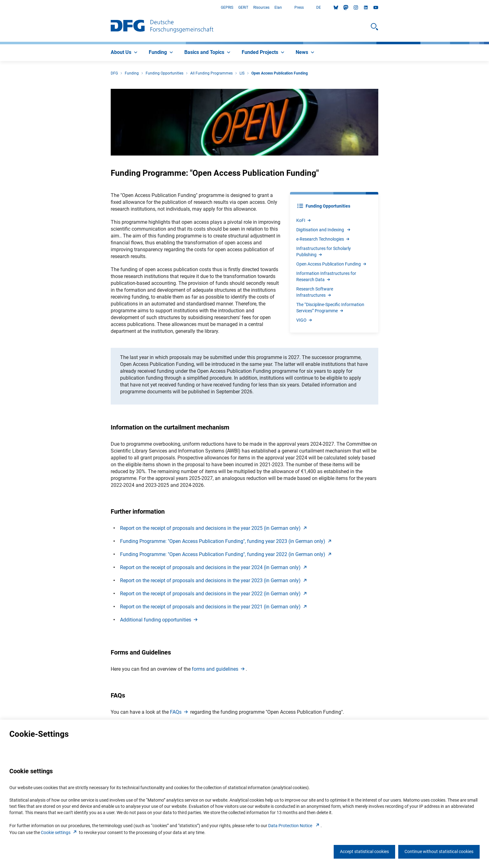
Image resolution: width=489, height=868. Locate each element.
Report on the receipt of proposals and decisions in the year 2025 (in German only (214, 528)
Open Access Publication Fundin (332, 264)
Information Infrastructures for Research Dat (326, 276)
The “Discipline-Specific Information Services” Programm (330, 308)
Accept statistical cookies (364, 851)
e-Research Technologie (323, 239)
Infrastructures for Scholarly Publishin (324, 252)
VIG (305, 320)
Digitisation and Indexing (324, 230)
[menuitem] (125, 53)
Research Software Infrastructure (315, 292)
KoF (304, 220)
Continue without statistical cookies (439, 851)
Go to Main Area (0, 8)
